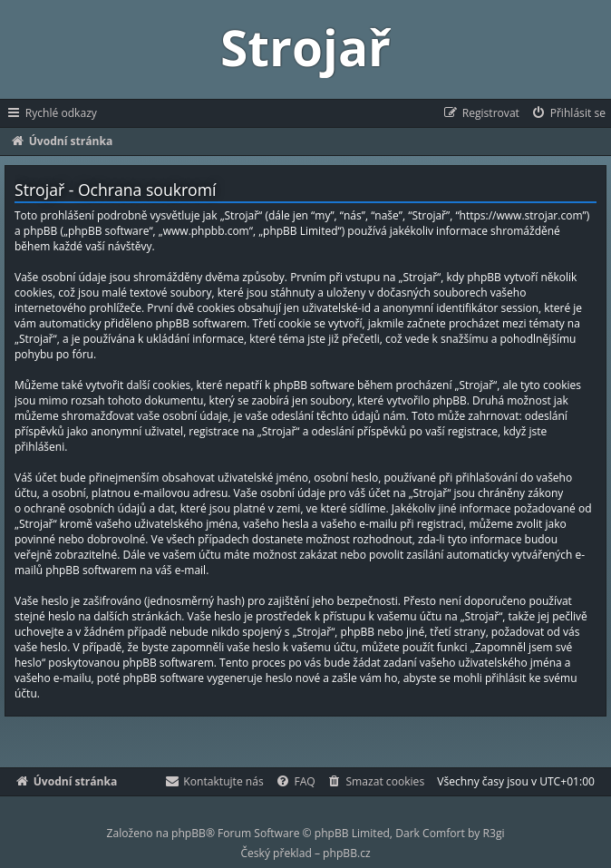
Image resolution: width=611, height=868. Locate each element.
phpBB (189, 833)
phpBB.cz (346, 853)
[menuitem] (568, 113)
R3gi (494, 833)
